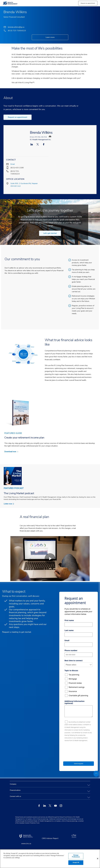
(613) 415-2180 (17, 168)
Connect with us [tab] (15, 796)
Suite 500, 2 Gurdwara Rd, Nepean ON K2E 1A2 (24, 185)
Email (13, 164)
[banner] (26, 3)
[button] (88, 3)
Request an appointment (18, 117)
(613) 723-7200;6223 (17, 31)
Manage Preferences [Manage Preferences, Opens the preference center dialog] (76, 856)
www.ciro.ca (26, 844)
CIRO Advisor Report (50, 838)
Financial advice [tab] (15, 790)
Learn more (50, 37)
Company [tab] (13, 784)
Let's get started (50, 233)
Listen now (8, 504)
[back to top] (96, 774)
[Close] (98, 859)
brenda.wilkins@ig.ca (16, 27)
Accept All (76, 863)
